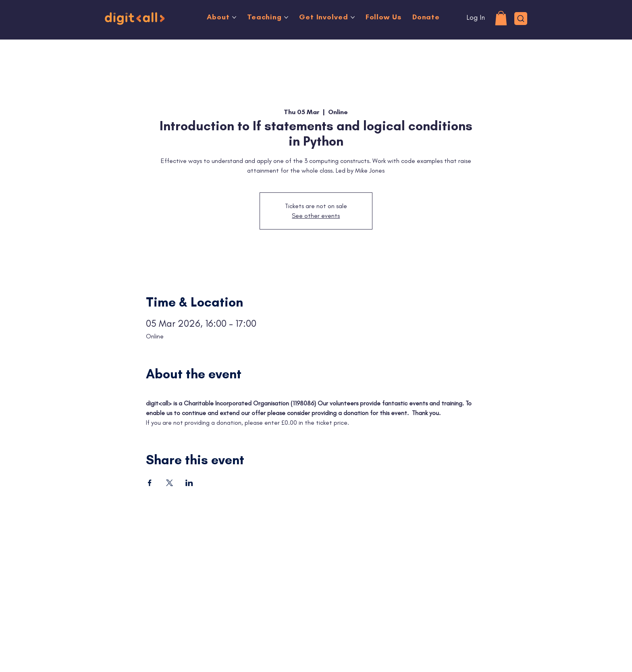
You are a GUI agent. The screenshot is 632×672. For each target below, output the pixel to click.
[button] (501, 18)
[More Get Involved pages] (353, 17)
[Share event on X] (169, 483)
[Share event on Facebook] (150, 483)
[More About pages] (234, 17)
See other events (316, 216)
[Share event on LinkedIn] (189, 483)
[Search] (521, 19)
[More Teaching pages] (286, 17)
